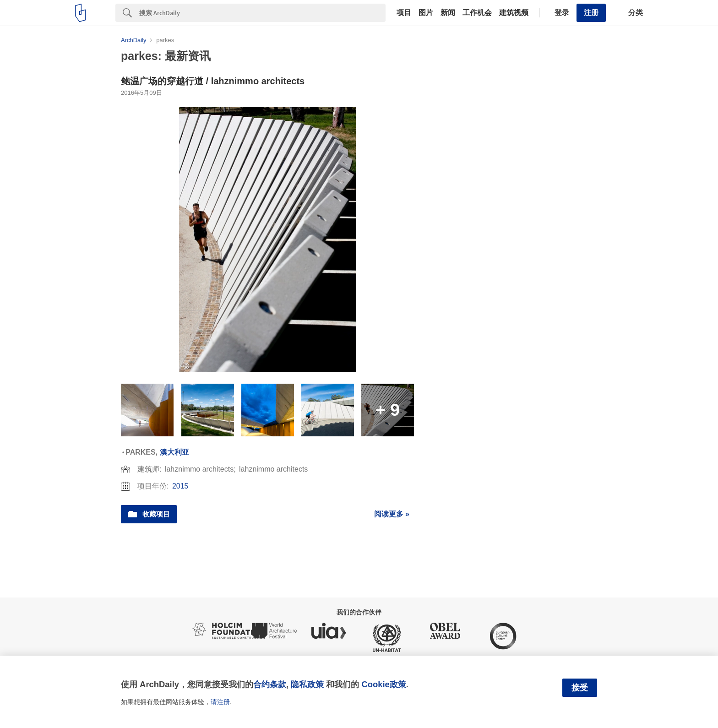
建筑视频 (514, 13)
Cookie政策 (383, 684)
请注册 (220, 702)
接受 (580, 688)
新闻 (448, 13)
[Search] (262, 13)
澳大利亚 (174, 452)
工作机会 (477, 13)
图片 (426, 13)
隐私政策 (307, 684)
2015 (180, 486)
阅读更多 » (392, 514)
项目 (404, 13)
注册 (591, 13)
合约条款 (270, 684)
